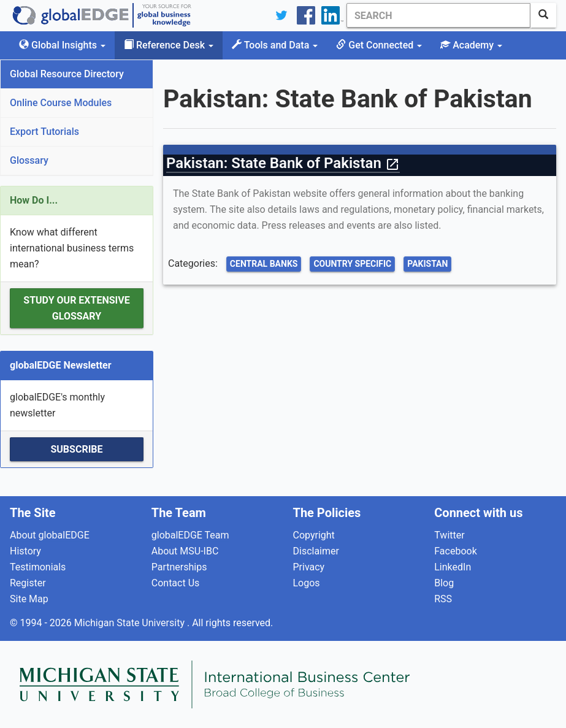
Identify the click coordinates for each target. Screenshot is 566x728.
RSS (443, 599)
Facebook (455, 551)
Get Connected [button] (379, 45)
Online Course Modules (61, 103)
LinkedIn (453, 567)
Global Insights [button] (62, 45)
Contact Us (176, 583)
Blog (444, 583)
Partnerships (179, 567)
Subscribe (76, 449)
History (25, 551)
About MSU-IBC (185, 551)
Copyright (314, 535)
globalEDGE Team (190, 535)
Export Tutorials (44, 132)
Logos (307, 583)
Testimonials (38, 567)
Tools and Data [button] (275, 45)
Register (28, 583)
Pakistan (427, 264)
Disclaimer (316, 551)
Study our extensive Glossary (76, 308)
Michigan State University (131, 623)
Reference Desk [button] (169, 45)
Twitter (449, 535)
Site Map (29, 599)
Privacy (309, 567)
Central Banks (264, 264)
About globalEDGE (50, 535)
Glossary (29, 160)
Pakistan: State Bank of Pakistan (283, 163)
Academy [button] (471, 45)
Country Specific (352, 264)
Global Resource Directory (67, 74)
